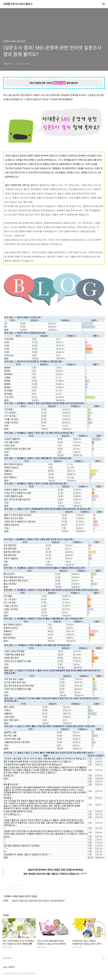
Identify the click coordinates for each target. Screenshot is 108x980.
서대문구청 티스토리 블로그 (18, 4)
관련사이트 (8, 958)
